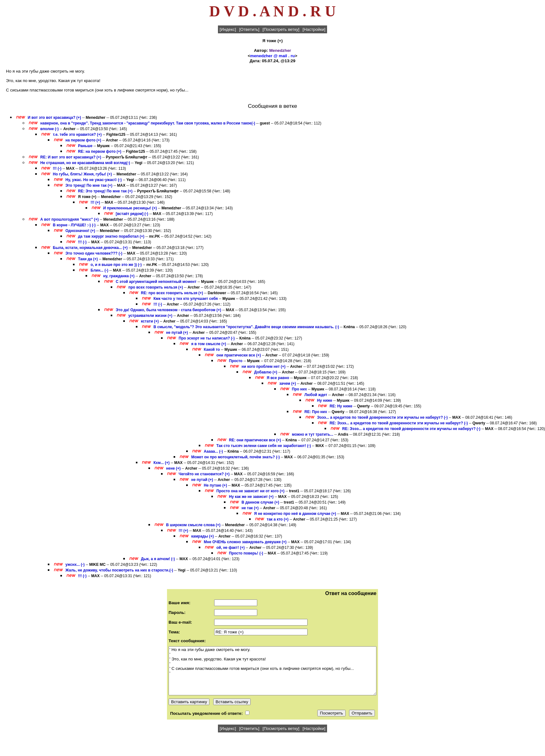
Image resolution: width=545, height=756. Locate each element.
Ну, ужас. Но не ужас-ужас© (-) (94, 180)
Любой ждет (316, 395)
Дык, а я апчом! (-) (158, 559)
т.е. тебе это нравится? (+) (77, 135)
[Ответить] (249, 29)
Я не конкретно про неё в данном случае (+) (295, 514)
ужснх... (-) (75, 565)
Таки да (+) (88, 259)
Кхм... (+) (161, 463)
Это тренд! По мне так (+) (89, 185)
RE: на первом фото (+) (100, 152)
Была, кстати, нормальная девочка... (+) (90, 248)
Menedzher (280, 50)
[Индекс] (228, 29)
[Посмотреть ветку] (281, 29)
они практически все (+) (239, 355)
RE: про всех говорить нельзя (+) (172, 293)
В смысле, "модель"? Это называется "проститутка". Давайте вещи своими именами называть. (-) (246, 327)
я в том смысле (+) (209, 344)
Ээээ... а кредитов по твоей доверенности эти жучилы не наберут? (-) (382, 417)
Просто (236, 361)
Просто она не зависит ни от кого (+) (250, 491)
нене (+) (173, 468)
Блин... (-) (99, 270)
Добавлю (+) (266, 372)
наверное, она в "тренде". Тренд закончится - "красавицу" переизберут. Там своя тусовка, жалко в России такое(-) (148, 123)
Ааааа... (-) (213, 451)
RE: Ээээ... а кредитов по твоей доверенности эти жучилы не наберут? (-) (399, 423)
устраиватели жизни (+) (150, 316)
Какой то (212, 350)
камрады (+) (203, 536)
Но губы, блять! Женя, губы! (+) (82, 174)
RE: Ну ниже (341, 406)
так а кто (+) (278, 519)
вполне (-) (50, 129)
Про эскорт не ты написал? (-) (207, 338)
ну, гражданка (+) (119, 276)
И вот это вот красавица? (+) (54, 118)
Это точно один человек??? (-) (94, 253)
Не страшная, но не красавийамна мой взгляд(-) (85, 163)
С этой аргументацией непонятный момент (156, 282)
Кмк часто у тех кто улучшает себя (186, 299)
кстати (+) (150, 321)
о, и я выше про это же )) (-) (116, 265)
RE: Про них (316, 412)
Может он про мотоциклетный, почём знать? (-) (235, 457)
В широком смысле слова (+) (193, 525)
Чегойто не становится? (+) (204, 474)
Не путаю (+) (215, 485)
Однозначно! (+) (80, 231)
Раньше (85, 146)
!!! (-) (57, 168)
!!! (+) (95, 202)
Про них (299, 389)
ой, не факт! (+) (231, 548)
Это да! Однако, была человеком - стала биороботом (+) (168, 310)
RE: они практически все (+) (255, 440)
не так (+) (250, 508)
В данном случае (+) (260, 502)
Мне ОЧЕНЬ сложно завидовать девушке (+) (245, 542)
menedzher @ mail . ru (273, 56)
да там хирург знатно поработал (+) (111, 236)
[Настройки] (314, 29)
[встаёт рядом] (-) (132, 214)
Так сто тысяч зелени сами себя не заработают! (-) (264, 446)
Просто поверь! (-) (246, 553)
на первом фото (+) (83, 140)
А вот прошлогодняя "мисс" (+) (70, 219)
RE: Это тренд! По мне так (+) (105, 191)
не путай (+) (177, 333)
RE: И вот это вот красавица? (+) (71, 157)
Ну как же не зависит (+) (251, 497)
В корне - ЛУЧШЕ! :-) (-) (74, 225)
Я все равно (278, 378)
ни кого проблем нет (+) (264, 367)
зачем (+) (288, 384)
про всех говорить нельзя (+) (156, 287)
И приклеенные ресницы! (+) (130, 208)
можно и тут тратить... (313, 434)
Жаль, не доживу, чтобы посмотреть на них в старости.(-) (119, 570)
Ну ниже (325, 400)
